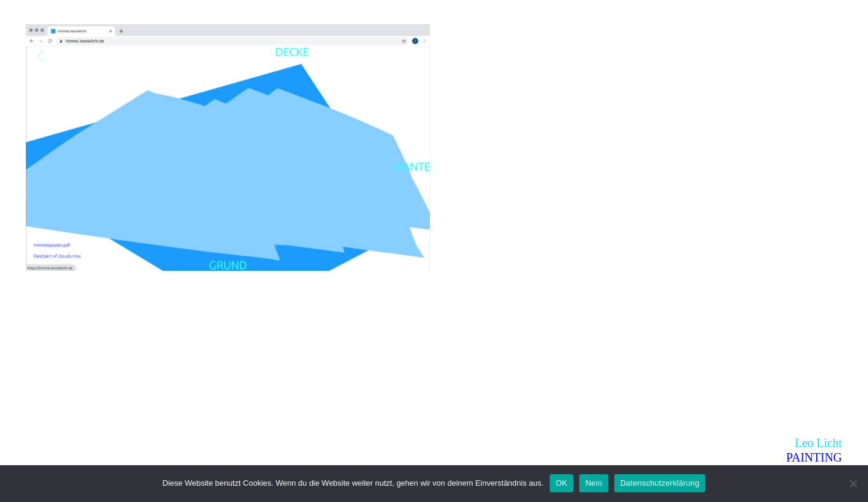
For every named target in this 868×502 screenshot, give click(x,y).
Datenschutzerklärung (660, 483)
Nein (594, 483)
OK (561, 483)
